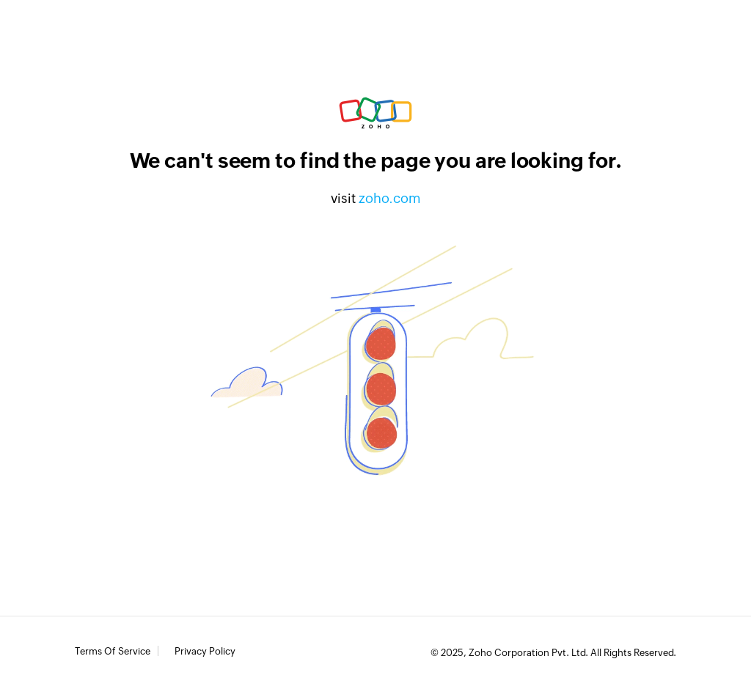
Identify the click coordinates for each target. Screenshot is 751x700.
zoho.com (390, 198)
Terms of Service (113, 652)
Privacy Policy (205, 652)
